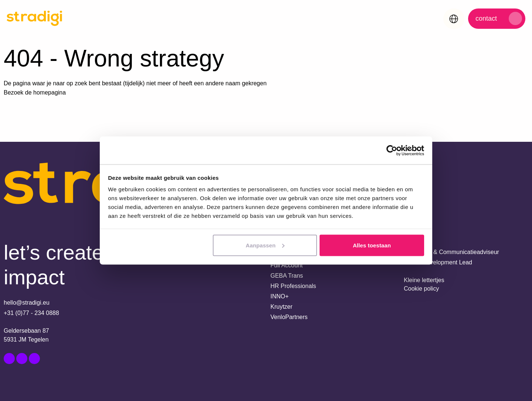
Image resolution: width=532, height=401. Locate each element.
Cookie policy (421, 289)
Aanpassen (265, 245)
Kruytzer (282, 307)
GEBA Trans (287, 276)
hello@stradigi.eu (27, 303)
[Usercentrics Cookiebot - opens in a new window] (392, 150)
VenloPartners (289, 317)
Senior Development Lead (438, 262)
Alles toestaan (372, 245)
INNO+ (279, 296)
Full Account (287, 265)
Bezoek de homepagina (35, 92)
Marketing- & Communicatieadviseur (451, 252)
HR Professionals (293, 286)
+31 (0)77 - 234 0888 (31, 313)
